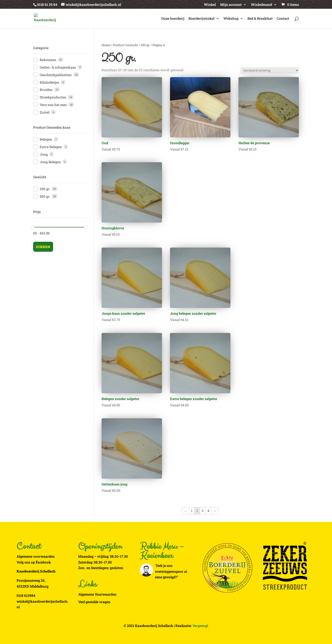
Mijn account (231, 5)
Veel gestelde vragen (94, 602)
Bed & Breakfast (260, 19)
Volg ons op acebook (34, 562)
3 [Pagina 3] (203, 511)
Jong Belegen (50, 162)
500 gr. (45, 196)
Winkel (210, 5)
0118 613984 (26, 595)
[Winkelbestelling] (270, 70)
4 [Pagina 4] (208, 511)
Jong (44, 154)
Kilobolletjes (49, 82)
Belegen (46, 139)
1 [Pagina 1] (192, 511)
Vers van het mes (53, 105)
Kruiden (46, 90)
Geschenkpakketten (56, 75)
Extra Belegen (51, 147)
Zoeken (43, 247)
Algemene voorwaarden (36, 556)
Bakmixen (48, 60)
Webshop (231, 19)
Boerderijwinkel (201, 19)
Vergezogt (200, 626)
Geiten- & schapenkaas (58, 67)
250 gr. (145, 45)
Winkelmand (261, 5)
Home (106, 45)
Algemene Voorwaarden (97, 594)
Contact (283, 19)
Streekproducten (53, 97)
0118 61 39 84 (47, 4)
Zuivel (45, 112)
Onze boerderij (173, 19)
